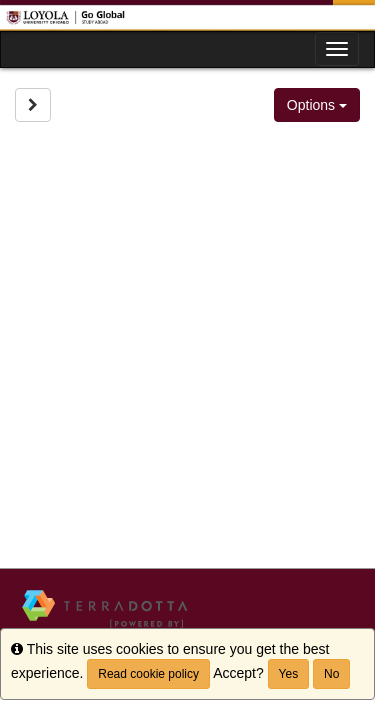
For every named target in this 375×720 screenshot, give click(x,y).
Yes (289, 674)
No (331, 674)
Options (317, 105)
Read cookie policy (148, 674)
